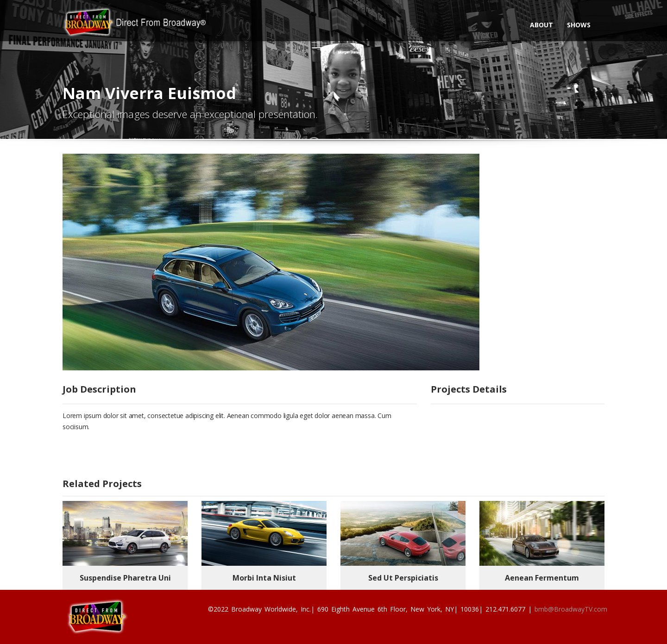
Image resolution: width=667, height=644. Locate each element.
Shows (579, 25)
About (541, 25)
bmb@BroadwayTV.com (571, 609)
